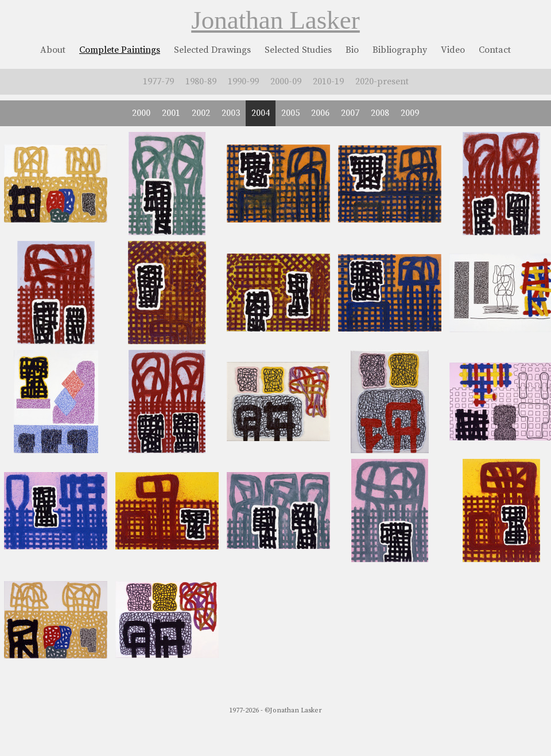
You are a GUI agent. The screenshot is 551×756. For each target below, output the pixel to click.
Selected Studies (298, 50)
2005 (290, 113)
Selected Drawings (212, 50)
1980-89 (201, 81)
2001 (171, 113)
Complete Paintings (120, 50)
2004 (261, 113)
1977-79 (158, 81)
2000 (141, 113)
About (53, 50)
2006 (320, 113)
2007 (350, 113)
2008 (380, 113)
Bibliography (400, 50)
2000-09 (286, 81)
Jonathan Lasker (275, 20)
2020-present (382, 81)
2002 (201, 113)
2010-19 (328, 81)
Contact (495, 50)
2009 (410, 113)
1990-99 (243, 81)
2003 (231, 113)
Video (453, 50)
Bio (352, 50)
